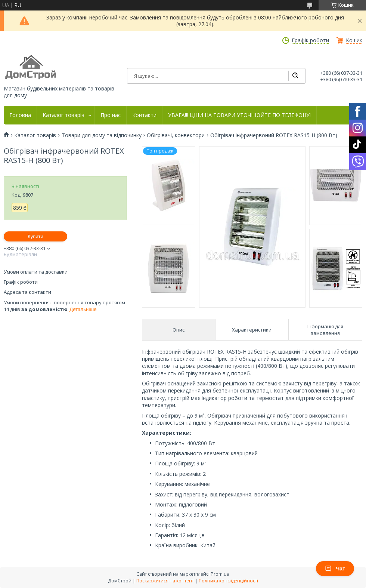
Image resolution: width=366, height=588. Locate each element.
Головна (20, 115)
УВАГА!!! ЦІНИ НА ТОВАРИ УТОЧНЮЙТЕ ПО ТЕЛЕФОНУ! (239, 115)
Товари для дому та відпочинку (102, 135)
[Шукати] (295, 76)
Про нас (111, 115)
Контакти (144, 115)
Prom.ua (220, 574)
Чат (335, 569)
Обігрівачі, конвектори (176, 135)
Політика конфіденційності (228, 581)
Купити (35, 236)
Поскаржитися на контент (165, 581)
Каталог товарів (63, 115)
